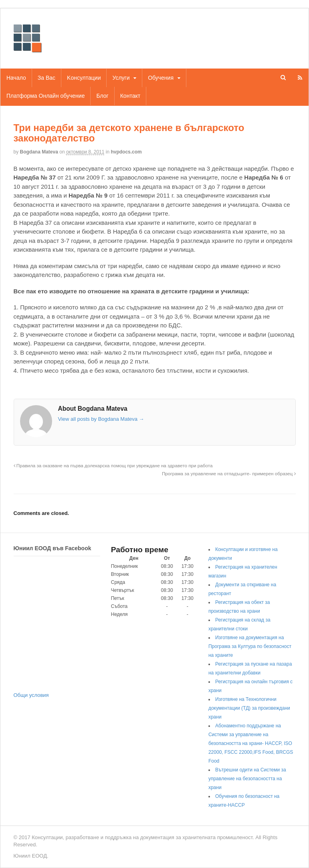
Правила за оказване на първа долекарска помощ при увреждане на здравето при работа (113, 465)
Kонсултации (84, 78)
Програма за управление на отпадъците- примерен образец (229, 473)
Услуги (121, 78)
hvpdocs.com (126, 152)
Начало (16, 78)
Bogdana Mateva (39, 152)
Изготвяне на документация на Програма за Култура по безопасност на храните (250, 646)
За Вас (46, 78)
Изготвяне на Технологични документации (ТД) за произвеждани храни (249, 708)
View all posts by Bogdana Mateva (101, 419)
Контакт (130, 96)
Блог (102, 96)
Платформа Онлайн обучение (45, 96)
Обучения (161, 78)
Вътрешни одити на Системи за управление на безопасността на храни (247, 779)
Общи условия (31, 695)
